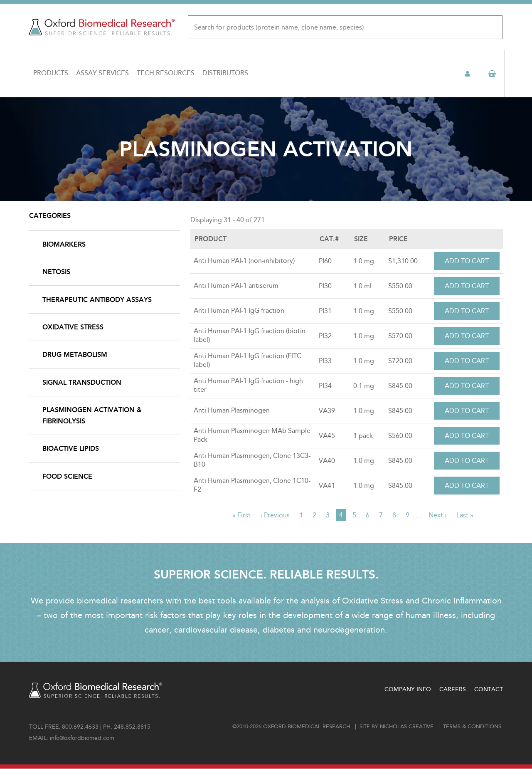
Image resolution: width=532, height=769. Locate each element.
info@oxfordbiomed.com (82, 738)
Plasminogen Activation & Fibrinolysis (92, 415)
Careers (453, 689)
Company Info (408, 689)
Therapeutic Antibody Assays (97, 300)
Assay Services (102, 73)
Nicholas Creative (407, 727)
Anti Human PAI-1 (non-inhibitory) (244, 261)
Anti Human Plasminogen (232, 410)
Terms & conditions (472, 727)
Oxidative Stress (73, 327)
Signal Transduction (82, 382)
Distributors (225, 73)
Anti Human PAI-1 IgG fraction (239, 310)
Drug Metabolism (75, 355)
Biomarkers (64, 244)
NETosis (56, 272)
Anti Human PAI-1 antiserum (236, 286)
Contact (489, 689)
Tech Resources (166, 73)
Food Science (67, 476)
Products (51, 73)
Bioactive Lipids (71, 449)
